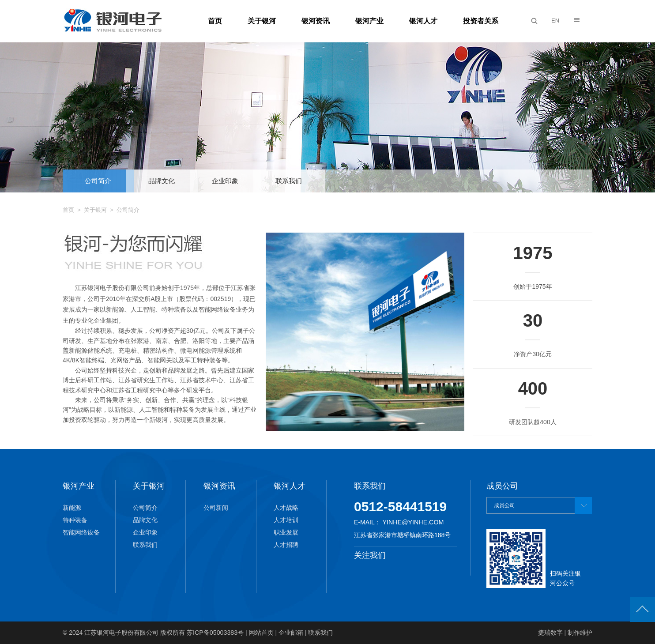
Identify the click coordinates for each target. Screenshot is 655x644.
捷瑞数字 (550, 633)
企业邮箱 (290, 633)
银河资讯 (316, 21)
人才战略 (286, 508)
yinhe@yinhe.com (412, 522)
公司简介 (98, 181)
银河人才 (423, 21)
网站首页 (260, 633)
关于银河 (262, 21)
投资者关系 (481, 21)
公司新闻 (216, 508)
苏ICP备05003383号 (215, 633)
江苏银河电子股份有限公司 (121, 633)
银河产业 (369, 21)
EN (555, 21)
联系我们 (289, 181)
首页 (215, 21)
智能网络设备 (81, 532)
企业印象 (225, 181)
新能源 (72, 508)
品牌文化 (162, 181)
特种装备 (75, 520)
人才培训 (286, 520)
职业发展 (286, 532)
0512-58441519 (400, 507)
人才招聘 (286, 545)
